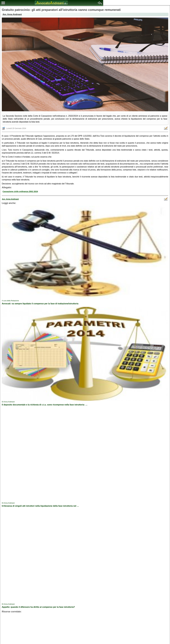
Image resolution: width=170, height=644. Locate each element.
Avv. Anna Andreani (12, 14)
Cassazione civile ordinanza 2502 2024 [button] (20, 191)
